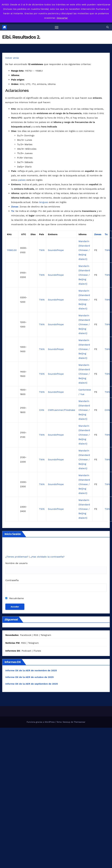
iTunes (37, 651)
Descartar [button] (62, 18)
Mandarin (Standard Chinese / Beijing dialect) (84, 250)
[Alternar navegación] (57, 27)
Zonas (15, 207)
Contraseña (12, 580)
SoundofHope (56, 250)
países (22, 180)
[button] (108, 27)
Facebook (26, 635)
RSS (36, 635)
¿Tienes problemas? (17, 557)
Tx (13, 211)
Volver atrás (12, 58)
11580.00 (12, 250)
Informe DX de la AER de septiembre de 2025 (32, 684)
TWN (42, 250)
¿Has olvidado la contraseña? (47, 557)
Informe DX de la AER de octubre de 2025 (29, 677)
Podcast (26, 651)
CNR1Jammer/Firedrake (62, 410)
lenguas (44, 202)
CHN (42, 410)
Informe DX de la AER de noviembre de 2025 (31, 670)
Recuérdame (15, 598)
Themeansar (80, 722)
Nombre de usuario (16, 563)
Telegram (46, 635)
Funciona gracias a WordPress (41, 722)
